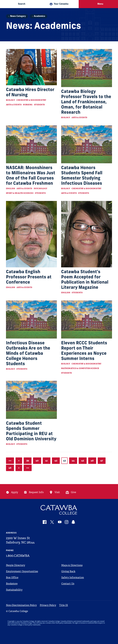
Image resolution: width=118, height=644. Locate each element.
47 (102, 461)
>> (28, 468)
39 (28, 461)
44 (73, 461)
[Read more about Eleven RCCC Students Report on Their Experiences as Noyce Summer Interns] (87, 319)
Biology (11, 100)
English (11, 189)
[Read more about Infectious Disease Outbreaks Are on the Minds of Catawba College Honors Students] (31, 319)
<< (10, 461)
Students (39, 105)
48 (10, 468)
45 (83, 461)
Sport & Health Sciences (20, 193)
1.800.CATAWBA (18, 556)
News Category (18, 16)
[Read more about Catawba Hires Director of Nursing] (31, 67)
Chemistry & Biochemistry (31, 100)
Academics (39, 16)
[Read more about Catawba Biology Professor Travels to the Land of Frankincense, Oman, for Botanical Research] (87, 68)
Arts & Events (14, 105)
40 (37, 461)
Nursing (28, 105)
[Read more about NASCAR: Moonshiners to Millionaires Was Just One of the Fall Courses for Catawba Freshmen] (31, 144)
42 (56, 461)
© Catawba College (17, 611)
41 (47, 461)
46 (92, 461)
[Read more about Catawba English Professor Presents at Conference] (31, 234)
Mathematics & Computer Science (80, 368)
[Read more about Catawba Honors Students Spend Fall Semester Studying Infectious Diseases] (87, 144)
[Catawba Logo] (59, 510)
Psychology (41, 189)
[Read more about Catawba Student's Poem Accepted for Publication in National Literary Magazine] (87, 234)
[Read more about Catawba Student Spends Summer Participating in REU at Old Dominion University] (31, 400)
